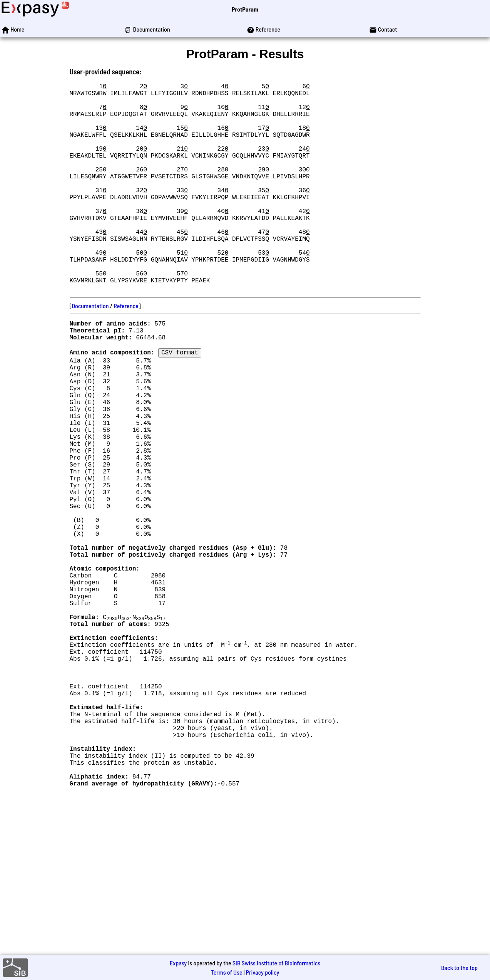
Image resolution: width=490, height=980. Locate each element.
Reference (126, 352)
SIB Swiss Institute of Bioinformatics (276, 963)
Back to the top (459, 967)
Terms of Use (227, 972)
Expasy (178, 963)
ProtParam (245, 9)
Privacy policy (263, 972)
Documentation (90, 352)
